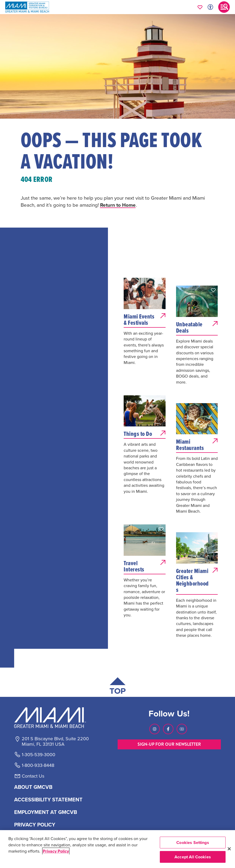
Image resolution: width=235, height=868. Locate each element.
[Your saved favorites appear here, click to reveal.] (200, 7)
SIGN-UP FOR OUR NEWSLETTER (169, 744)
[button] (161, 282)
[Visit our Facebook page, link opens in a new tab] (168, 729)
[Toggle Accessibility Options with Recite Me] (210, 7)
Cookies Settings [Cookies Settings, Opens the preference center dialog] (193, 843)
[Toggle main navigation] (224, 7)
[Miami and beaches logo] (55, 717)
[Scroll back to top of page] (118, 687)
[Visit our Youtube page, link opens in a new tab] (182, 729)
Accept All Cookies (193, 857)
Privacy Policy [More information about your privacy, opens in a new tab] (56, 851)
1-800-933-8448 (38, 765)
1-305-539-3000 (39, 755)
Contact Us (33, 776)
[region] (117, 849)
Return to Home (118, 205)
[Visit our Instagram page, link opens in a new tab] (155, 729)
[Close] (229, 849)
